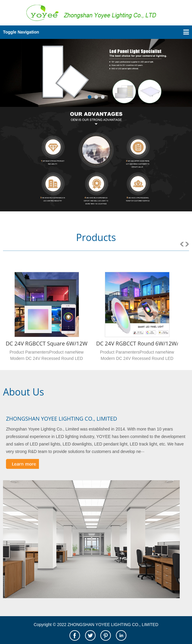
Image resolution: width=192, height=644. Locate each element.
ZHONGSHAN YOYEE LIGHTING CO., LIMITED (62, 419)
